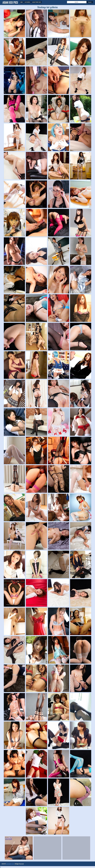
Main (22, 2)
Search (90, 2)
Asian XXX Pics (10, 2)
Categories (27, 2)
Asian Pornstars (37, 2)
